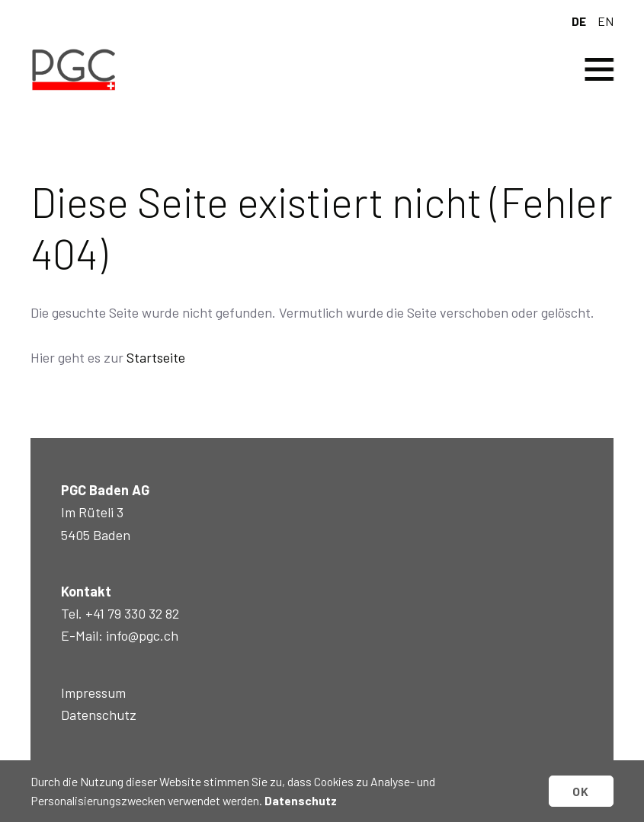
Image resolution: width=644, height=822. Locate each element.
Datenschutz (99, 715)
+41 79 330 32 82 (132, 613)
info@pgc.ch (142, 635)
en (606, 21)
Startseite (156, 357)
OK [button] (581, 791)
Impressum (93, 692)
